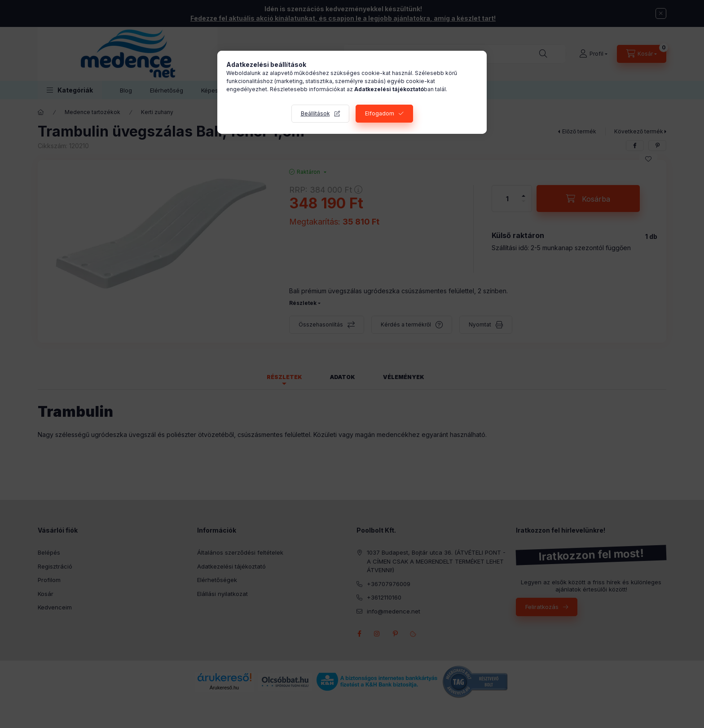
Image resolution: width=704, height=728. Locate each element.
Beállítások (315, 113)
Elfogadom (380, 113)
